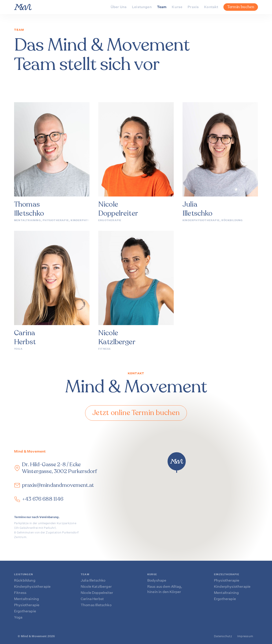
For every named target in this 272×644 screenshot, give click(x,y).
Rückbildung (232, 220)
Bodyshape (157, 580)
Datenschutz (223, 636)
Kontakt (211, 7)
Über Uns (119, 7)
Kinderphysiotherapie (89, 220)
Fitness (104, 349)
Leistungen (142, 7)
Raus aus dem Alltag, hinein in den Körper (165, 589)
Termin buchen (241, 7)
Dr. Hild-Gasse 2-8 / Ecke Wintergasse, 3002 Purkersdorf (60, 468)
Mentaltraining (27, 220)
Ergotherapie (110, 220)
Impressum (245, 636)
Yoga (18, 349)
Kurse (177, 7)
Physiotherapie (56, 220)
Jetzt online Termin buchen (136, 413)
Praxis (193, 7)
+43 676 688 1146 (43, 499)
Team (162, 7)
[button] (177, 462)
